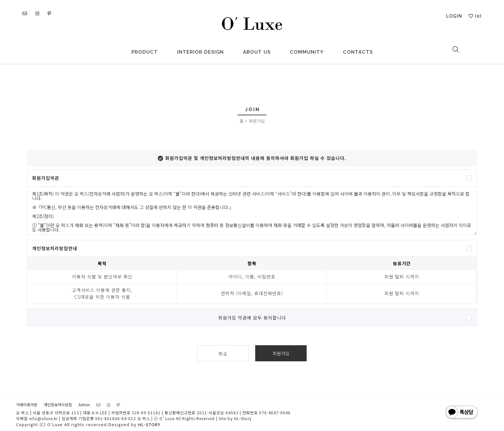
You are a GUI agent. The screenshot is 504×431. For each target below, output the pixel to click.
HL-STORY (149, 424)
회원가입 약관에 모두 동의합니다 (252, 318)
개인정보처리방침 (58, 405)
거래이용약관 (27, 405)
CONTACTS (358, 52)
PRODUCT (145, 52)
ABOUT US (257, 52)
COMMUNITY (307, 52)
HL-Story (243, 418)
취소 (223, 354)
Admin (84, 405)
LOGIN (454, 16)
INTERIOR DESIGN (200, 52)
